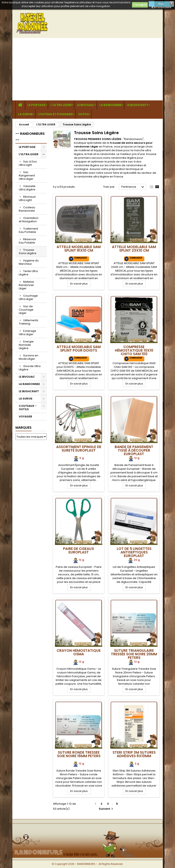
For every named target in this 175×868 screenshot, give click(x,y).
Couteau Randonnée (27, 209)
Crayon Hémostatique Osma (79, 652)
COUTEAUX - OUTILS (28, 408)
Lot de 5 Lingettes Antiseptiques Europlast (134, 552)
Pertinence (133, 187)
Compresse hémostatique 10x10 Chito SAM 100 (134, 350)
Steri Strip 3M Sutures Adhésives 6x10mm (134, 754)
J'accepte (140, 5)
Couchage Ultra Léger (28, 297)
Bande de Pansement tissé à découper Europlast (134, 450)
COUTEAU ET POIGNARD (55, 114)
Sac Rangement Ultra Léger (27, 175)
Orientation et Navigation (29, 220)
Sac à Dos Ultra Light (28, 163)
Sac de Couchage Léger (26, 310)
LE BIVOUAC (86, 105)
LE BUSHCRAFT (137, 105)
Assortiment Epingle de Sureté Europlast (79, 449)
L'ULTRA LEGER (61, 105)
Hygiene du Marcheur (29, 262)
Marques (23, 428)
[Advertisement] (87, 69)
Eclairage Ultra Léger (27, 333)
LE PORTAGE (36, 105)
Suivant (106, 809)
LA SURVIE (25, 114)
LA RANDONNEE (110, 105)
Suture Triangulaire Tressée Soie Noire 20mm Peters (134, 654)
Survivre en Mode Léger (29, 357)
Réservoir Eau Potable (27, 241)
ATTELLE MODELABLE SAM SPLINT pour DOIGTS (79, 349)
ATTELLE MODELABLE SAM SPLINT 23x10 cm (134, 249)
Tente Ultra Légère (28, 273)
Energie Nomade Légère (26, 345)
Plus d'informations (161, 4)
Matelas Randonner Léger (26, 285)
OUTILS (83, 114)
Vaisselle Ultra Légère (27, 188)
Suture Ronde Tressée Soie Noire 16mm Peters (79, 754)
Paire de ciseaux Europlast (79, 550)
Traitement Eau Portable (28, 230)
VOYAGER (25, 417)
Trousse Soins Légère (28, 252)
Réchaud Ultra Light (27, 198)
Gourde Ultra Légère (30, 368)
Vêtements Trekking (29, 322)
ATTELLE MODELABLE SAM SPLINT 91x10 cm (79, 249)
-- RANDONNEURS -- (30, 137)
